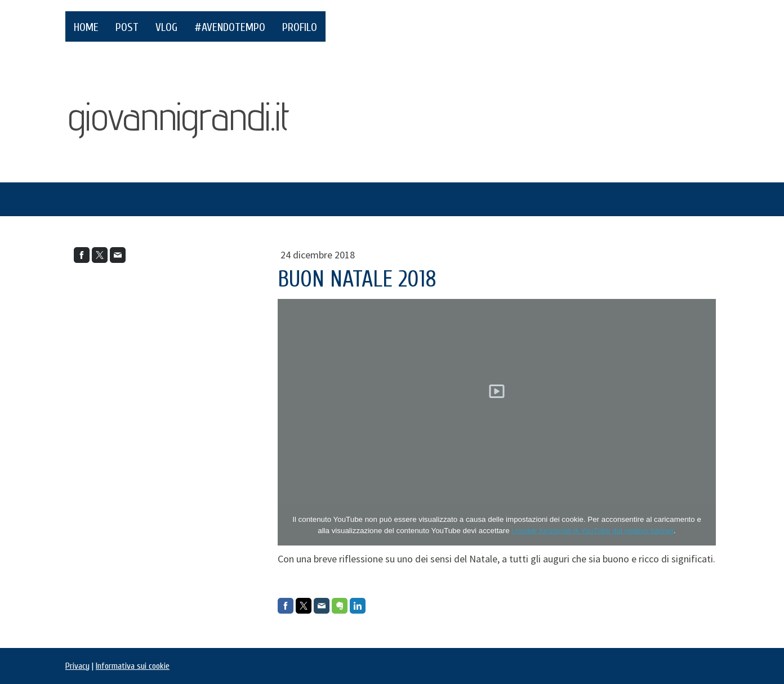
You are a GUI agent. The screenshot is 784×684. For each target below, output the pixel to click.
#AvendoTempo (230, 27)
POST (127, 27)
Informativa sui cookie (133, 666)
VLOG (166, 27)
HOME (86, 27)
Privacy (77, 666)
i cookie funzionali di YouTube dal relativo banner (593, 531)
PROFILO (300, 27)
